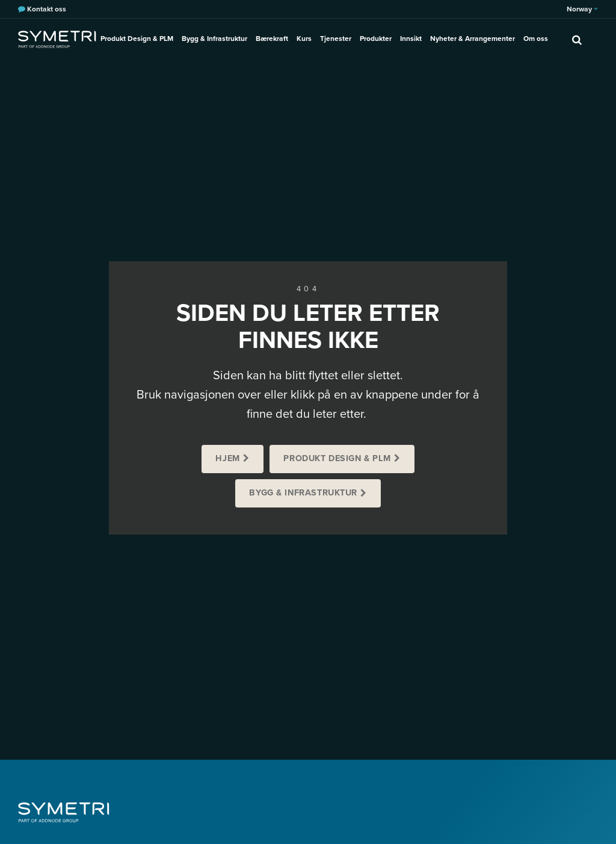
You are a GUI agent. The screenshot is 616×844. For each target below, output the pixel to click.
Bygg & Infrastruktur (214, 39)
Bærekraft (272, 39)
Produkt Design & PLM (137, 39)
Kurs (304, 39)
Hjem (227, 458)
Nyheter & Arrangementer (473, 39)
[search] (577, 39)
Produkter (376, 39)
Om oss (536, 39)
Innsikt (411, 39)
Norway (582, 9)
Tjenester (336, 39)
